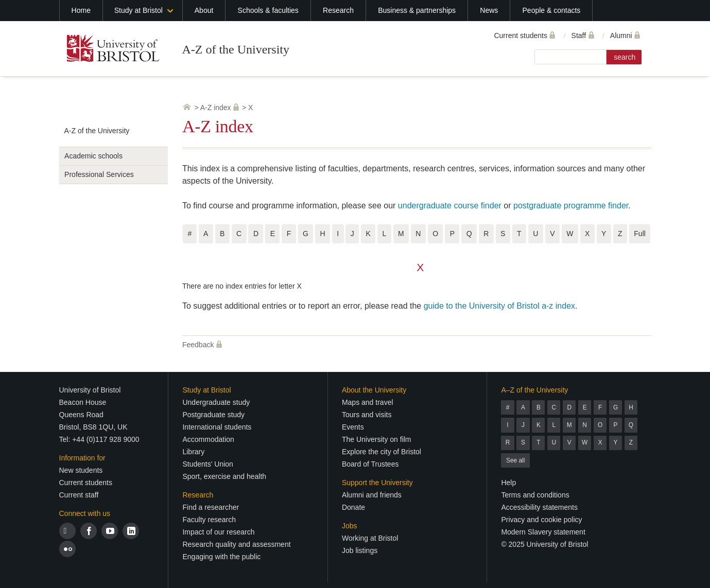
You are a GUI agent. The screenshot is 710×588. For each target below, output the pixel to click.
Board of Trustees (370, 464)
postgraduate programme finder (571, 206)
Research (338, 10)
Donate (353, 507)
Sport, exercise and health (224, 476)
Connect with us (85, 513)
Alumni (621, 35)
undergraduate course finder (450, 206)
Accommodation (208, 439)
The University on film (377, 439)
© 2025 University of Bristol (544, 544)
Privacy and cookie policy (541, 520)
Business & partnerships (417, 10)
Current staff (79, 495)
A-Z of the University (236, 49)
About (204, 10)
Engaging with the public (221, 557)
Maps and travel (368, 402)
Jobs (350, 526)
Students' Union (207, 464)
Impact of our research (218, 532)
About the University (374, 390)
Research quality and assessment (236, 544)
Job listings (360, 550)
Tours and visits (367, 415)
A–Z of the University (534, 390)
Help (508, 483)
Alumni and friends (372, 495)
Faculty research (209, 520)
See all (515, 460)
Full (640, 234)
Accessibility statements (539, 507)
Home (81, 10)
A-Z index (216, 108)
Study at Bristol (138, 10)
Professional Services (99, 174)
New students (81, 470)
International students (217, 427)
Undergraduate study (216, 402)
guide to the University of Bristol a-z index (499, 306)
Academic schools (93, 156)
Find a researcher (211, 507)
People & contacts (552, 10)
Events (353, 427)
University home (187, 107)
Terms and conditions (535, 495)
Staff (579, 35)
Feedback (198, 345)
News (489, 10)
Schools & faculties (268, 10)
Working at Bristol (370, 538)
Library (193, 452)
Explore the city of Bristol (382, 452)
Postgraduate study (213, 415)
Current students (521, 35)
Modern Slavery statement (543, 532)
